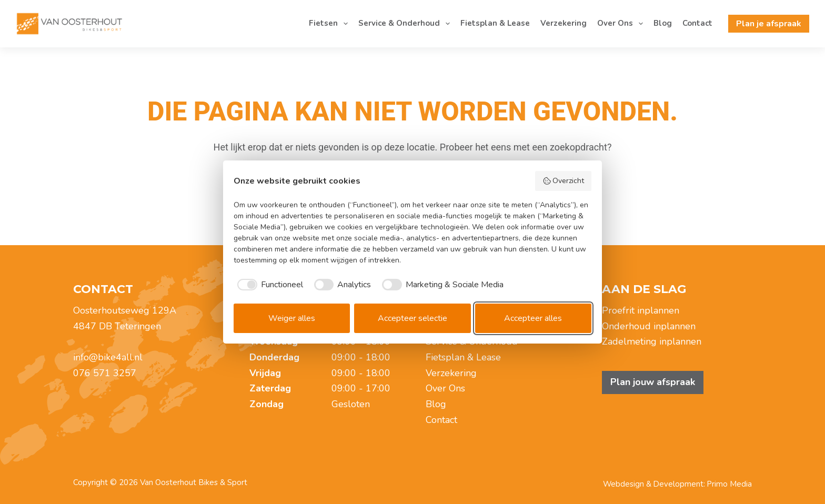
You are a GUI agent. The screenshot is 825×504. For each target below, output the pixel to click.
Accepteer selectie (413, 318)
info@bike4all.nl (108, 357)
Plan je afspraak (769, 24)
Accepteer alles (533, 318)
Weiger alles (292, 318)
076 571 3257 (105, 373)
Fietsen (330, 24)
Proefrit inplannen (641, 310)
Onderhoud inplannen (649, 326)
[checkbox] (268, 285)
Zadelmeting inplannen (652, 341)
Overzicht (564, 181)
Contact (697, 23)
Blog (663, 23)
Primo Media (730, 484)
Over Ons (622, 24)
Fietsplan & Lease (495, 23)
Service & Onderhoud (406, 24)
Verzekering (564, 23)
